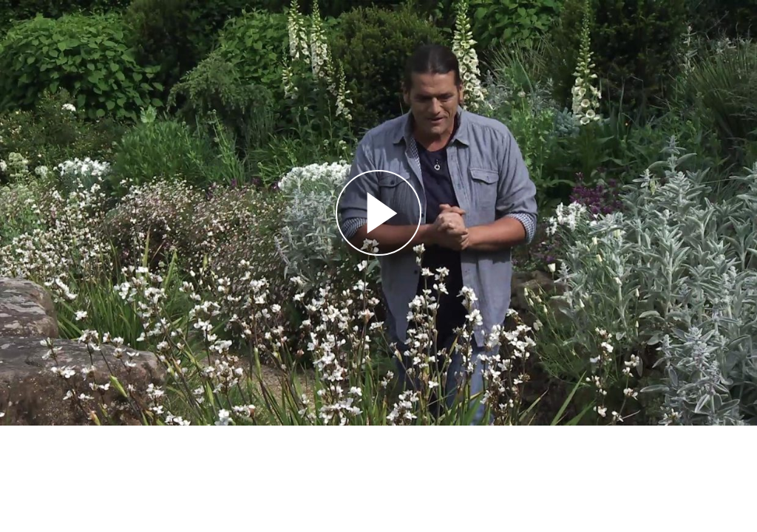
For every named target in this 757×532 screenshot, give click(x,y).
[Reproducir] (378, 213)
